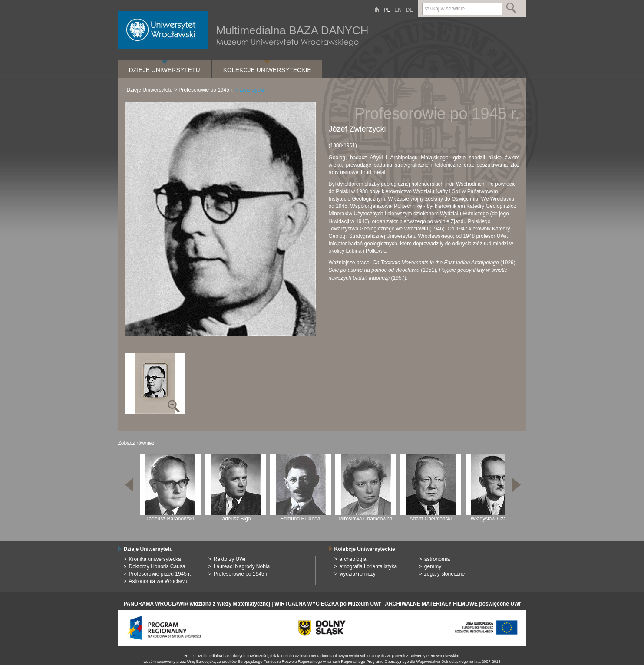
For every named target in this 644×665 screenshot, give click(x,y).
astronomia (437, 559)
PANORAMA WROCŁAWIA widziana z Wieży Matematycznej (197, 604)
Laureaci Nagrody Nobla (242, 566)
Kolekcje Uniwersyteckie (267, 70)
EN (398, 10)
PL (387, 10)
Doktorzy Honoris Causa (157, 566)
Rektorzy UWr (230, 559)
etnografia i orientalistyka (368, 566)
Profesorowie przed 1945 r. (160, 574)
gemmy (433, 566)
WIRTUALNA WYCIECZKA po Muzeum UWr (328, 604)
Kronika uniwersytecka (155, 559)
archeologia (353, 559)
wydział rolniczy (358, 574)
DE (410, 10)
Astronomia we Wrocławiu (159, 581)
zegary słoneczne (444, 574)
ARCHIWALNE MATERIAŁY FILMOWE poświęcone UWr (453, 604)
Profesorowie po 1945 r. (206, 90)
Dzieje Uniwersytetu (165, 70)
